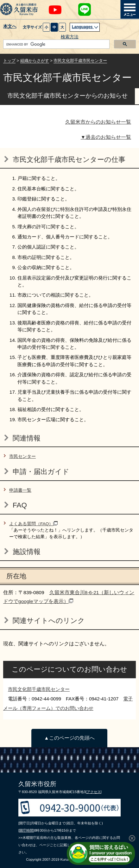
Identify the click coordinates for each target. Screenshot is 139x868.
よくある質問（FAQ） (33, 524)
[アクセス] (93, 792)
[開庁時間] (26, 830)
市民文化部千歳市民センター (80, 61)
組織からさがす (35, 61)
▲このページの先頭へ (69, 738)
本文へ (10, 27)
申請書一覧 (20, 490)
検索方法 (70, 37)
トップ (9, 61)
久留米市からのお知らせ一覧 (98, 122)
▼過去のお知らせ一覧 (106, 137)
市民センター (22, 456)
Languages (85, 27)
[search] (56, 44)
